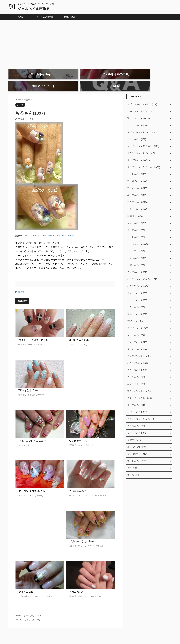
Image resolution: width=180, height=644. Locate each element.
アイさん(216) (26, 585)
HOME (20, 17)
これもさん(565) (78, 485)
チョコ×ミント (77, 585)
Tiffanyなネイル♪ (28, 384)
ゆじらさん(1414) (79, 334)
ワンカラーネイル (79, 434)
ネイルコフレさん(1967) (32, 434)
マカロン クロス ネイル (32, 485)
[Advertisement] (90, 44)
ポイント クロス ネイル (33, 334)
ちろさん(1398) (32, 613)
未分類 (21, 285)
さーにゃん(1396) (33, 609)
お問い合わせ (70, 17)
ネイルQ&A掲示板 (45, 17)
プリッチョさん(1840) (81, 535)
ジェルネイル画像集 (34, 9)
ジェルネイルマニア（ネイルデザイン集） (94, 635)
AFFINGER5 (120, 640)
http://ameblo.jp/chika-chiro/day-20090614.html (50, 229)
